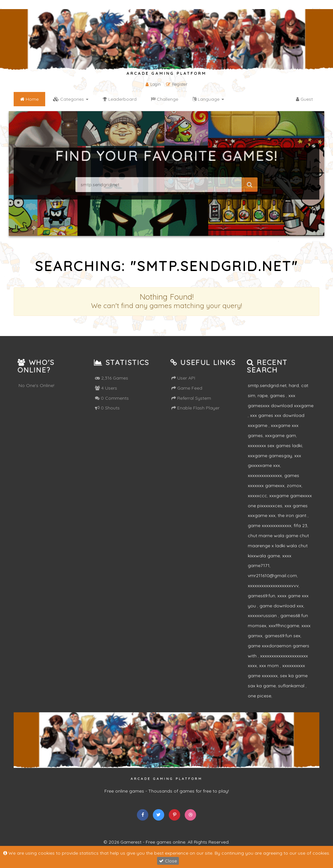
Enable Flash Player (195, 408)
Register (177, 84)
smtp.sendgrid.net (267, 385)
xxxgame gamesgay (270, 456)
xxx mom (270, 666)
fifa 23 (300, 525)
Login (153, 84)
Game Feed (187, 388)
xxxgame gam (280, 435)
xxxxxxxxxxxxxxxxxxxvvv (273, 586)
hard (294, 385)
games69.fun (261, 596)
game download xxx (281, 606)
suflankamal (292, 686)
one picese (260, 696)
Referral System (191, 398)
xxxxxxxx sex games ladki (275, 446)
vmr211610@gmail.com (272, 576)
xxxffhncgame (284, 626)
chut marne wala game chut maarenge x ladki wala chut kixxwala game (278, 546)
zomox (294, 486)
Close (168, 861)
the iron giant (293, 515)
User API (183, 378)
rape (263, 395)
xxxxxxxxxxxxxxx (265, 475)
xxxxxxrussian (263, 615)
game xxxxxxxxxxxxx (270, 525)
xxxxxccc (257, 496)
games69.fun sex (283, 636)
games (278, 395)
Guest (304, 99)
